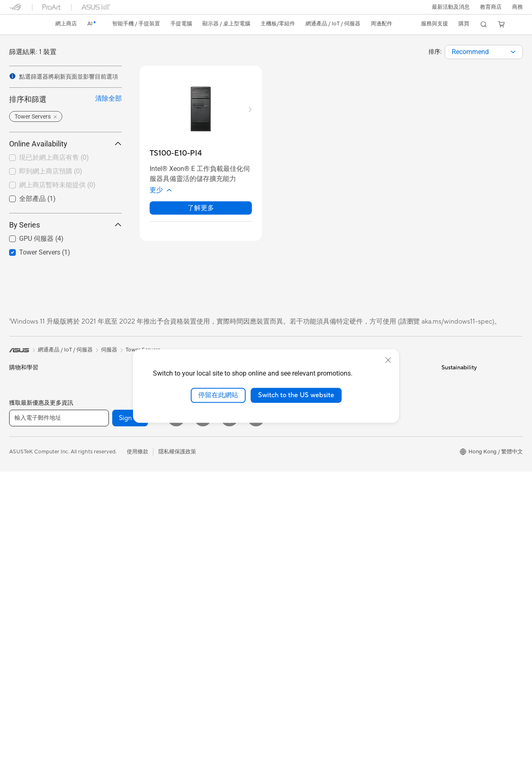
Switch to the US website (296, 395)
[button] (451, 7)
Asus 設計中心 (286, 569)
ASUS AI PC (283, 543)
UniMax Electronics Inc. (297, 492)
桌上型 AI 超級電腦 (204, 433)
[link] (23, 25)
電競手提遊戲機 (28, 407)
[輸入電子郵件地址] (59, 718)
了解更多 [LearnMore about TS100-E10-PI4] (201, 208)
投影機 (17, 554)
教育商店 (491, 7)
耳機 (186, 500)
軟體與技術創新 (114, 419)
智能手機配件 (25, 421)
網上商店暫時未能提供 (57, 185)
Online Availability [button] (65, 144)
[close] (388, 360)
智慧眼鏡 (106, 433)
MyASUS (366, 500)
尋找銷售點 (368, 487)
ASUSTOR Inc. (286, 467)
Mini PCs (106, 393)
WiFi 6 (103, 592)
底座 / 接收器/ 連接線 (206, 567)
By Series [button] (65, 225)
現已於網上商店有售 (54, 157)
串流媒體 (192, 580)
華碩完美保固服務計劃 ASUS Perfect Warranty (303, 638)
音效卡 (103, 526)
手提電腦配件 (25, 514)
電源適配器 (194, 554)
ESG (447, 380)
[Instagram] (256, 718)
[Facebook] (176, 718)
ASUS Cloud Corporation (300, 480)
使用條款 (138, 752)
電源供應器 (109, 513)
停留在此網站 (218, 395)
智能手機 (20, 394)
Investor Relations (291, 430)
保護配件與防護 (200, 514)
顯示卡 (103, 473)
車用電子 (279, 582)
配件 (101, 406)
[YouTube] (203, 718)
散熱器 (103, 500)
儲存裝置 (106, 553)
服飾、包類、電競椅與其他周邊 (219, 540)
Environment (457, 392)
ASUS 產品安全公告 (379, 447)
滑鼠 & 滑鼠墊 (197, 487)
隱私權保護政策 (177, 752)
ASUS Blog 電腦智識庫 (296, 680)
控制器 (189, 527)
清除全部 (108, 98)
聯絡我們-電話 (372, 433)
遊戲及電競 (23, 501)
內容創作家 (23, 474)
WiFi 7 (103, 579)
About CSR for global (295, 442)
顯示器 (17, 541)
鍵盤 (186, 474)
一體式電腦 (23, 568)
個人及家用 (23, 448)
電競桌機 (106, 380)
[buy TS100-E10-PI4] (176, 153)
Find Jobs (280, 505)
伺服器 (189, 447)
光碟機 (103, 539)
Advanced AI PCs (290, 556)
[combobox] (484, 52)
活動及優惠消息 (287, 530)
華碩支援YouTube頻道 (382, 460)
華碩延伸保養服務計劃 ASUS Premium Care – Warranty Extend (303, 615)
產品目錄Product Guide (384, 473)
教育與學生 (23, 487)
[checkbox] (62, 158)
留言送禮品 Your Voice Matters (306, 654)
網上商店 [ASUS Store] (66, 24)
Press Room (283, 455)
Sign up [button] (130, 718)
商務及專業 (23, 461)
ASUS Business (287, 595)
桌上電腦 (20, 581)
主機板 (103, 460)
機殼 (101, 486)
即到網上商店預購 (51, 171)
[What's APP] (229, 718)
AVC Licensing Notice (295, 667)
